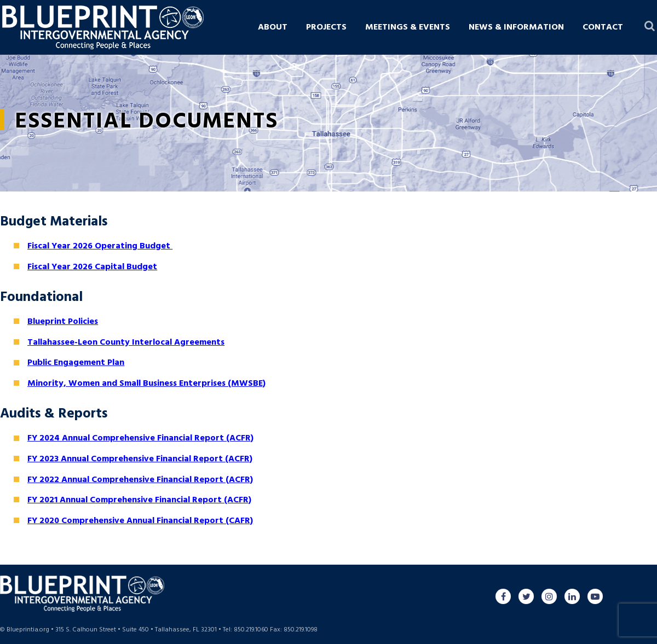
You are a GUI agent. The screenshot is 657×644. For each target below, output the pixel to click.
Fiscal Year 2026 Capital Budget (92, 267)
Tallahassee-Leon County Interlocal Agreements (126, 343)
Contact (603, 27)
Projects (326, 27)
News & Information (516, 27)
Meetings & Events (408, 27)
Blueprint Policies (63, 322)
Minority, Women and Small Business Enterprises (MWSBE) (146, 384)
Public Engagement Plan (76, 363)
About (273, 27)
